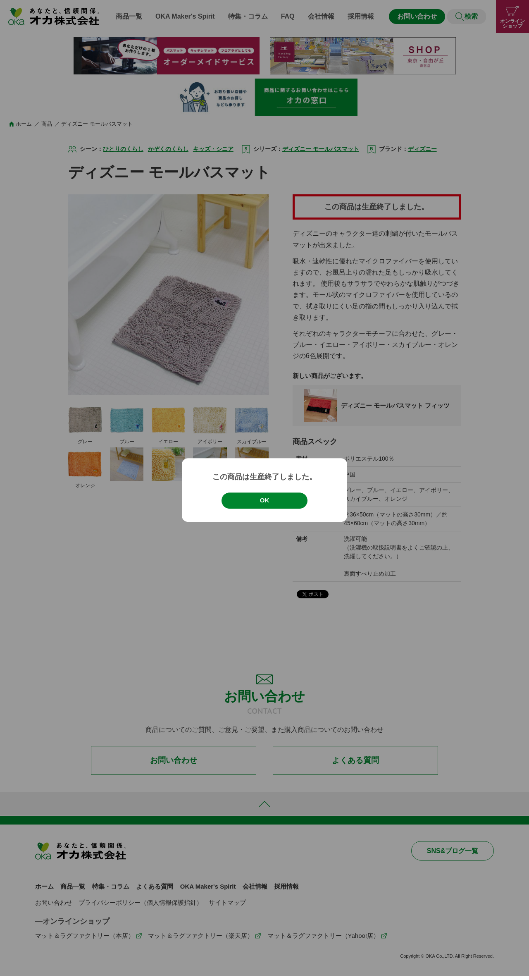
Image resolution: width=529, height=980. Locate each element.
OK (264, 501)
